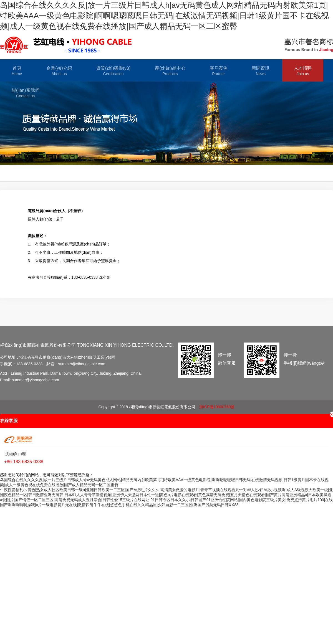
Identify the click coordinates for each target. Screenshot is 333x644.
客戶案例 (219, 71)
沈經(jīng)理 (15, 454)
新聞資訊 (261, 71)
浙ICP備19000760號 (217, 407)
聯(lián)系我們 (26, 93)
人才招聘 (303, 71)
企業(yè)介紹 (59, 71)
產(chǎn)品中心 (170, 71)
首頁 (17, 71)
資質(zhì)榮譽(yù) (113, 71)
